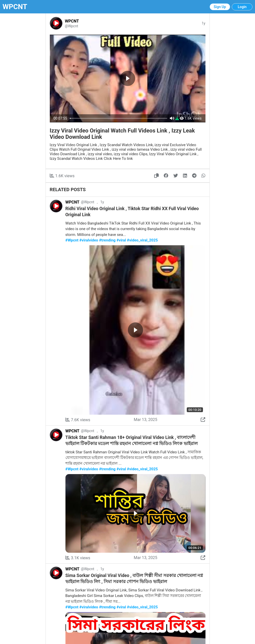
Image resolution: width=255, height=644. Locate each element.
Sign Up (220, 7)
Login (242, 7)
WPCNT (15, 7)
